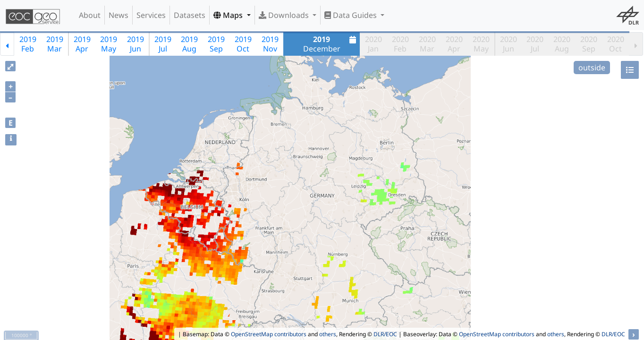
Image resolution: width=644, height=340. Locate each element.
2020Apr (454, 44)
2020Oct (616, 44)
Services (151, 15)
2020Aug (562, 44)
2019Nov (270, 44)
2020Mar (427, 44)
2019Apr (82, 44)
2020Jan (373, 44)
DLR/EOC (385, 334)
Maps (229, 15)
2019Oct (243, 44)
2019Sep (216, 44)
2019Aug (189, 44)
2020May (481, 44)
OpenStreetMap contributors (269, 334)
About (90, 15)
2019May (109, 44)
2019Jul (163, 44)
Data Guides (352, 15)
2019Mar (55, 44)
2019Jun (136, 44)
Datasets (190, 15)
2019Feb (28, 44)
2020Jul (535, 44)
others (328, 334)
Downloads (285, 15)
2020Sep (589, 44)
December (331, 44)
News (119, 15)
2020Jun (508, 44)
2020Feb (400, 44)
